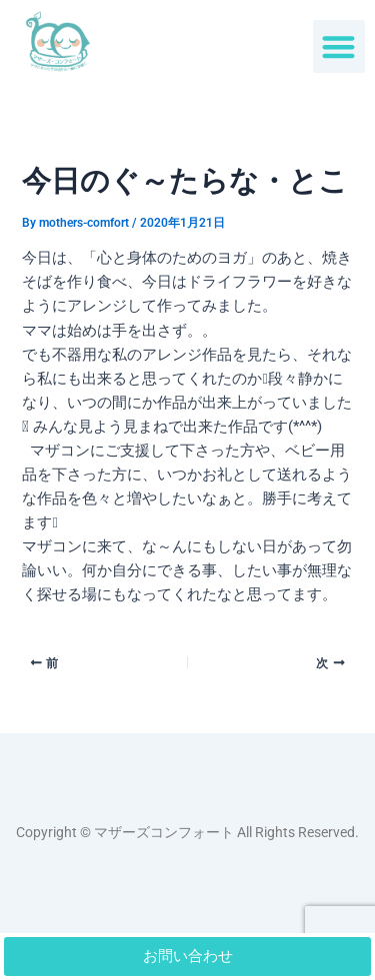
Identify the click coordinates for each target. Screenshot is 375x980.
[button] (339, 46)
